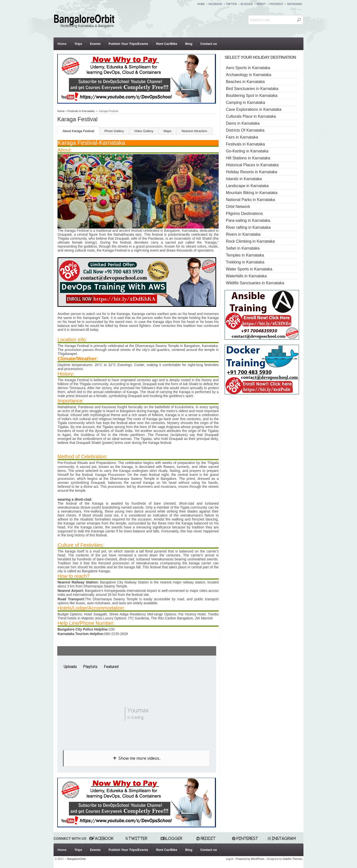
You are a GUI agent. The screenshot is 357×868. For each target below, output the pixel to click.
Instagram (294, 4)
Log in (230, 859)
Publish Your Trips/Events (128, 44)
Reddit (261, 4)
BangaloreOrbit (75, 859)
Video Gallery (144, 131)
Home (201, 4)
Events (95, 44)
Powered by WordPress (250, 859)
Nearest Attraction (194, 131)
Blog (189, 44)
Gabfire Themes (292, 859)
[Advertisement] (266, 434)
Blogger (247, 4)
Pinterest (276, 4)
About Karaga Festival (78, 131)
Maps (167, 131)
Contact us (209, 44)
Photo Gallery (114, 131)
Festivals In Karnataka (81, 111)
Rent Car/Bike (167, 44)
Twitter (231, 4)
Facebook (215, 4)
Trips (78, 44)
